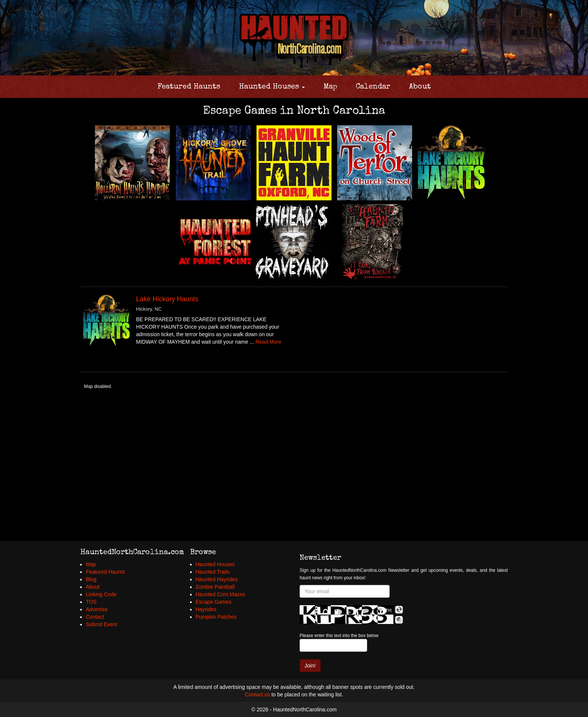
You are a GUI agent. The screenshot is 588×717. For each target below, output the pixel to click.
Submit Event (101, 624)
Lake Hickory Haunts (167, 299)
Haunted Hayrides (217, 579)
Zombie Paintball (215, 587)
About (420, 87)
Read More (268, 342)
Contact (95, 617)
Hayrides (206, 609)
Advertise (97, 609)
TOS (91, 602)
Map (330, 87)
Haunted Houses (272, 87)
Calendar (373, 87)
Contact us (257, 694)
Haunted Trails (213, 572)
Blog (91, 579)
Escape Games (214, 602)
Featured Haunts (189, 87)
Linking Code (101, 594)
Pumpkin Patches (216, 617)
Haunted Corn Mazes (220, 594)
